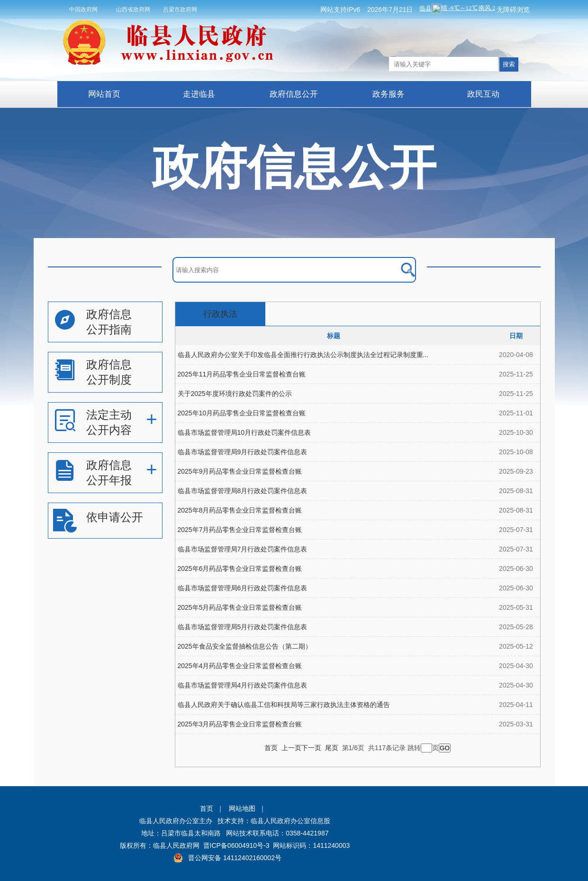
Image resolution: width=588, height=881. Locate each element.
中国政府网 (83, 9)
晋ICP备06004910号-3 (236, 845)
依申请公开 (115, 517)
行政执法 (220, 314)
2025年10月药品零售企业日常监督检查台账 (242, 413)
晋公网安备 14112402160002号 (235, 858)
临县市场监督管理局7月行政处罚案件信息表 (243, 549)
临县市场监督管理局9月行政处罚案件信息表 (243, 452)
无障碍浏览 (513, 9)
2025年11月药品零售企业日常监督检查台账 (242, 374)
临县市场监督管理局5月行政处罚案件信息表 (243, 627)
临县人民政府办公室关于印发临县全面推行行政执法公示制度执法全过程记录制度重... (303, 355)
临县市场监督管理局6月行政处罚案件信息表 (243, 588)
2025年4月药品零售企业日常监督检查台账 (240, 666)
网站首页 (104, 94)
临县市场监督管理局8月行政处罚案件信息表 (243, 491)
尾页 (332, 748)
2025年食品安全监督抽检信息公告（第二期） (245, 646)
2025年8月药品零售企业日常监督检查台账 (240, 510)
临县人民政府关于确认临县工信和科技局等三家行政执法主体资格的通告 (284, 705)
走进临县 (199, 94)
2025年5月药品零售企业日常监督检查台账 (240, 607)
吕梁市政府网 (180, 9)
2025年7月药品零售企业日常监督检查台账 (240, 530)
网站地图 (242, 808)
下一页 (311, 748)
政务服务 (389, 94)
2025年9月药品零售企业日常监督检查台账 (240, 471)
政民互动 (483, 94)
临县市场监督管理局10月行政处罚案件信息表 (244, 432)
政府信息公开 (294, 94)
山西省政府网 (133, 9)
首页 (271, 748)
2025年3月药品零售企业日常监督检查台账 (240, 724)
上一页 (291, 748)
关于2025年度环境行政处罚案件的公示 (235, 394)
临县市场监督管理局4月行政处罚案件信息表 (243, 685)
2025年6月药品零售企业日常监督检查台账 (240, 569)
